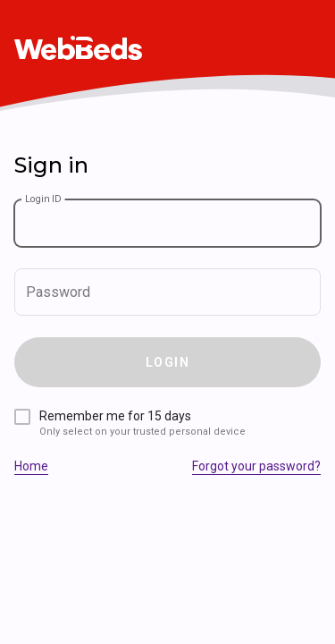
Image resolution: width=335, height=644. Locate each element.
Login (167, 362)
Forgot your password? (256, 466)
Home (31, 466)
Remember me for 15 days (142, 423)
